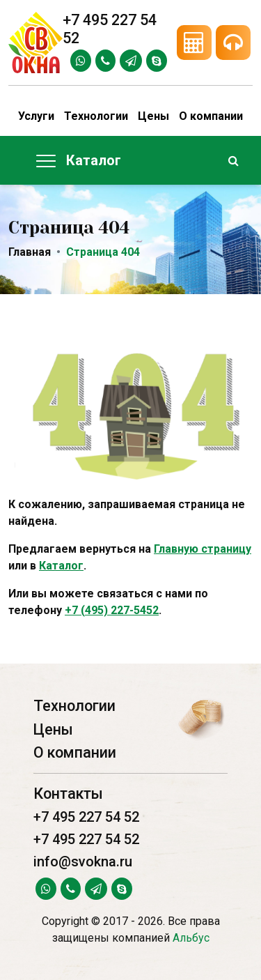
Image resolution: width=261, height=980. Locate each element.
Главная (30, 252)
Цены (153, 116)
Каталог (61, 566)
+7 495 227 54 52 (86, 817)
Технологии (96, 116)
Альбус (191, 938)
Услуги (36, 116)
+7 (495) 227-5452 (112, 610)
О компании (211, 116)
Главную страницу (203, 549)
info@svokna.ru (83, 862)
